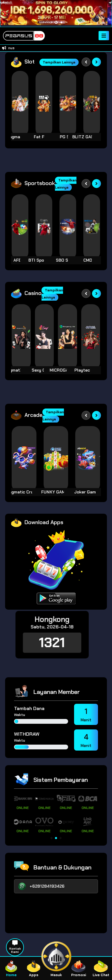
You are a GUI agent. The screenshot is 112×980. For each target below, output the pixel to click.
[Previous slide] (86, 62)
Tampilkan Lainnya (59, 62)
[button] (52, 838)
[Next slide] (96, 62)
